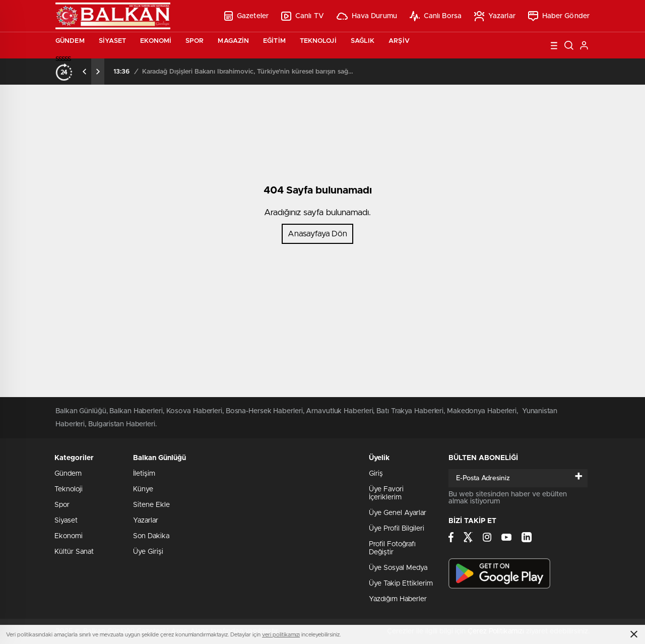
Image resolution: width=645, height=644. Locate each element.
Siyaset (113, 41)
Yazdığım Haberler (398, 599)
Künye (143, 489)
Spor (195, 41)
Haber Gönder (559, 16)
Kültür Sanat (74, 552)
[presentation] (85, 72)
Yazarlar (495, 16)
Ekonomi (156, 41)
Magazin (233, 41)
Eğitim (274, 41)
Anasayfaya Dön (317, 234)
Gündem (70, 41)
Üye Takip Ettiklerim (401, 584)
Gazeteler (246, 16)
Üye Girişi (148, 552)
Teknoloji (318, 41)
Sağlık (363, 41)
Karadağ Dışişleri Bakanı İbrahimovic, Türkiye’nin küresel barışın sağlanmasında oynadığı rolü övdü (248, 72)
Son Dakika (151, 536)
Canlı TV (303, 16)
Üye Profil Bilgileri (397, 529)
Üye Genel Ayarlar (398, 513)
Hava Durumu (367, 16)
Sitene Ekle (151, 505)
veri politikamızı (281, 635)
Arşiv (399, 41)
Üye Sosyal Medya (398, 568)
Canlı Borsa (436, 16)
